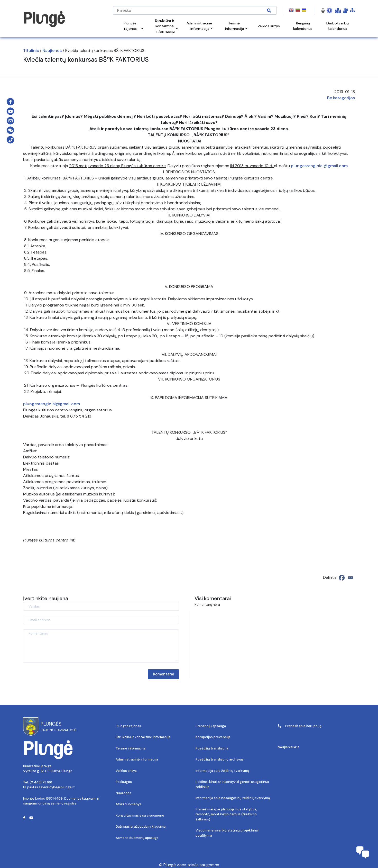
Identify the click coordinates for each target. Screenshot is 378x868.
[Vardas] (101, 606)
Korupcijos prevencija (213, 737)
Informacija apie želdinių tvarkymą (222, 771)
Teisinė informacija (131, 748)
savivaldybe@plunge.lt (57, 787)
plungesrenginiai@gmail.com (319, 166)
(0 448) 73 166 (41, 782)
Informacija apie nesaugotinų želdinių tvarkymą (233, 798)
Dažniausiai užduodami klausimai (141, 826)
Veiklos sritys (126, 771)
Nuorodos (123, 793)
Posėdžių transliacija (212, 748)
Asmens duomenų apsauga (137, 838)
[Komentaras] (101, 646)
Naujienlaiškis (289, 747)
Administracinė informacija (137, 759)
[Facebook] (342, 578)
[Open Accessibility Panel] (329, 11)
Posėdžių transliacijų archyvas (220, 759)
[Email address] (101, 620)
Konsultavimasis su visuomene (140, 815)
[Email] (351, 578)
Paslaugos (124, 782)
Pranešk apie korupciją (299, 726)
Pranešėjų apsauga (211, 726)
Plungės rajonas (128, 726)
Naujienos (52, 51)
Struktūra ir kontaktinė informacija (143, 737)
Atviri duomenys (128, 804)
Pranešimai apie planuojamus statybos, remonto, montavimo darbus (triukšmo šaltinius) (226, 814)
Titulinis (31, 51)
